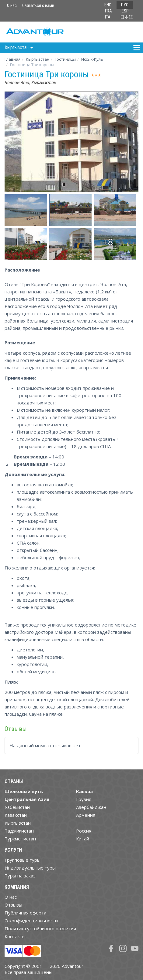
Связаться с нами (38, 5)
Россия (84, 831)
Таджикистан (19, 831)
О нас (12, 5)
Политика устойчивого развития (40, 928)
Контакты (15, 936)
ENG (108, 5)
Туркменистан (20, 839)
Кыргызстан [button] (19, 47)
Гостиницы (65, 59)
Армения (86, 815)
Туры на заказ (20, 876)
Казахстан (16, 815)
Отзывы (13, 905)
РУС (125, 5)
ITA (108, 17)
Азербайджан (91, 807)
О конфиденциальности (31, 921)
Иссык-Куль (92, 59)
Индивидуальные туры (30, 868)
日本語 (127, 17)
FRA (108, 11)
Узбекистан (17, 807)
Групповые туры (23, 860)
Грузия (84, 799)
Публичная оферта (25, 913)
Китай (83, 839)
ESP (125, 11)
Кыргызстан (38, 59)
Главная (12, 59)
